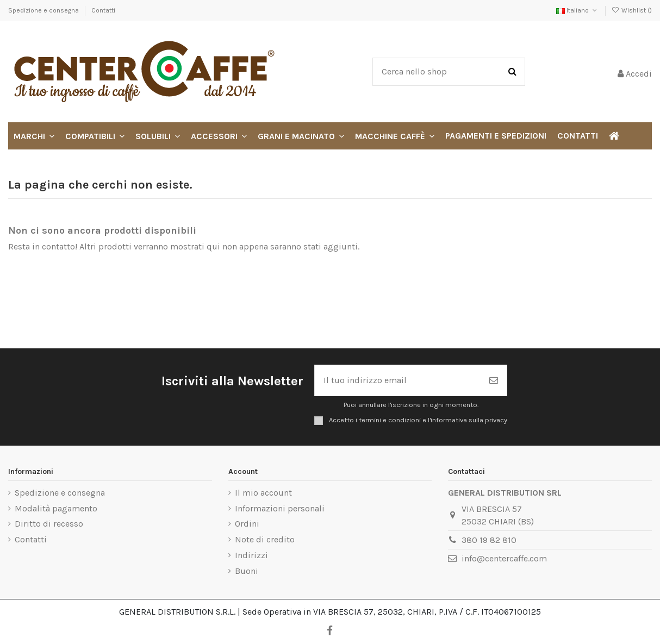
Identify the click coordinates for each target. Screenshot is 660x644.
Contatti (103, 10)
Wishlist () (632, 10)
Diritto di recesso (49, 524)
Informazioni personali (280, 508)
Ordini (247, 524)
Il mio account (263, 493)
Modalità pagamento (56, 508)
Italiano (577, 10)
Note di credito (265, 539)
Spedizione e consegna (44, 10)
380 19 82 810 (489, 540)
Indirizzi (251, 555)
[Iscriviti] (494, 380)
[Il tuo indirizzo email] (398, 380)
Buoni (247, 571)
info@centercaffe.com (504, 558)
